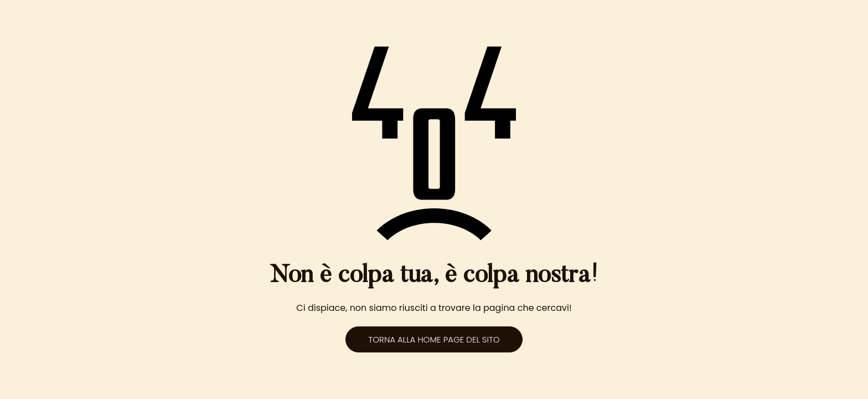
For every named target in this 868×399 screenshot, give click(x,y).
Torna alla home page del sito (434, 339)
